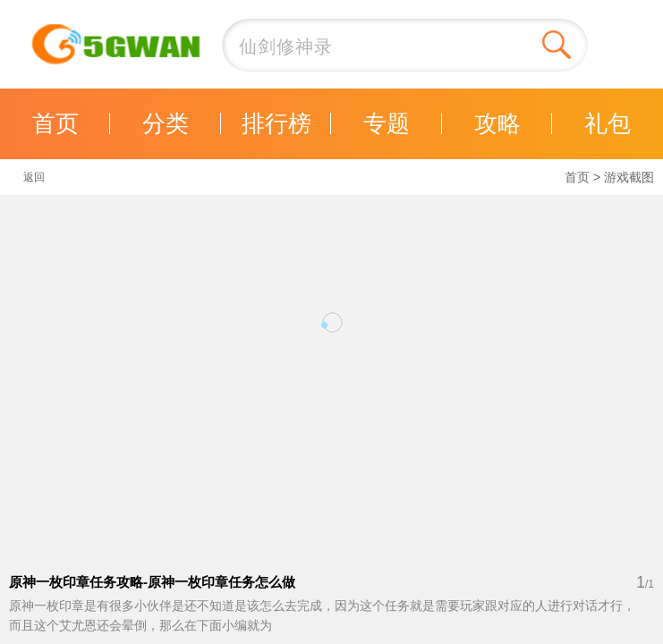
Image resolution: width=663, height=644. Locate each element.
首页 (55, 123)
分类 (166, 123)
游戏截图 (629, 177)
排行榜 (276, 123)
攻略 (497, 123)
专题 (387, 123)
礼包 (608, 123)
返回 (34, 177)
